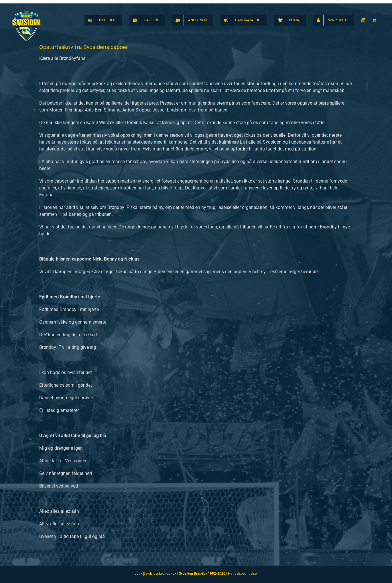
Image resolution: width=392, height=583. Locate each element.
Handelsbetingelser (243, 574)
